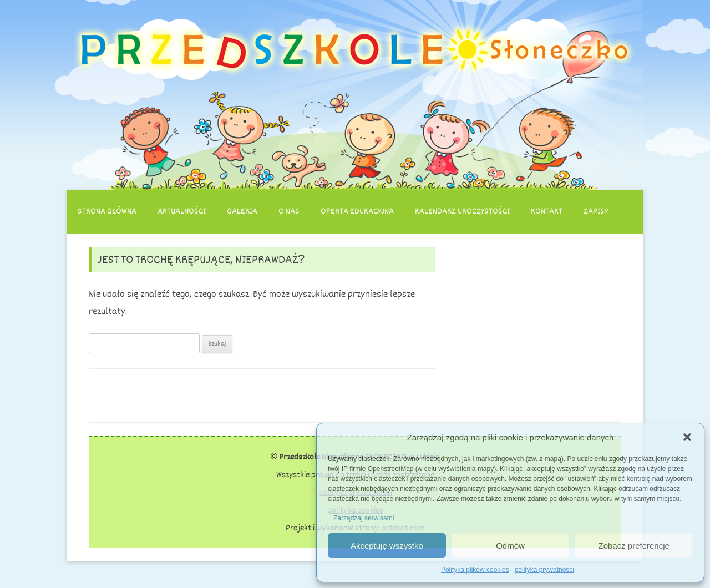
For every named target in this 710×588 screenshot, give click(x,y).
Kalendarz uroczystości (462, 211)
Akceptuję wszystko (387, 546)
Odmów (510, 546)
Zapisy (596, 211)
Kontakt (547, 211)
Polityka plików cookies (475, 570)
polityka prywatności (544, 570)
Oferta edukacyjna (357, 211)
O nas (289, 211)
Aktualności (182, 211)
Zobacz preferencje (633, 546)
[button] (687, 437)
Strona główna (107, 211)
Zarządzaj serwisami (364, 518)
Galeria (242, 211)
